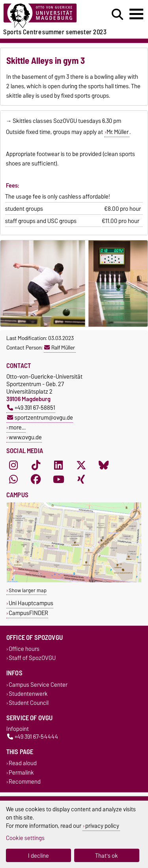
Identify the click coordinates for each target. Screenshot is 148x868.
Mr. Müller (118, 132)
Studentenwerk (28, 694)
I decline (38, 856)
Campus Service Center (38, 685)
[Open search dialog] (117, 15)
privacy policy (102, 826)
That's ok (107, 856)
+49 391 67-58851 (31, 408)
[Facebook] (36, 479)
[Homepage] (46, 16)
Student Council (29, 703)
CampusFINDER (28, 613)
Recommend (25, 782)
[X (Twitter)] (81, 465)
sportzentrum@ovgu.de (40, 417)
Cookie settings (25, 838)
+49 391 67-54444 (33, 737)
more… (17, 427)
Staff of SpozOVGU (32, 658)
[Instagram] (13, 465)
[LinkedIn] (58, 465)
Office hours (24, 649)
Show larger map (28, 590)
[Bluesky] (104, 465)
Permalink (21, 772)
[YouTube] (58, 479)
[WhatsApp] (13, 479)
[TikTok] (36, 465)
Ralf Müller (60, 348)
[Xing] (81, 479)
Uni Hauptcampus (31, 603)
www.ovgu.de (25, 437)
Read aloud (23, 763)
